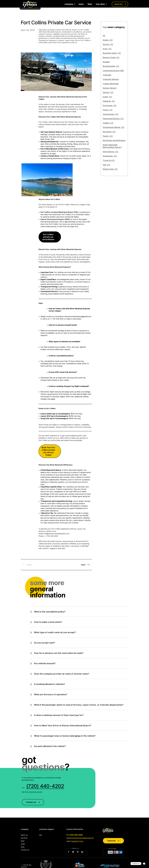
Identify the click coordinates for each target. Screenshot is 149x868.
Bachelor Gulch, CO (112, 53)
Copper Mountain (111, 84)
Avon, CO (107, 49)
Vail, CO (106, 165)
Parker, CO (108, 136)
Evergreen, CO (110, 105)
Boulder (106, 62)
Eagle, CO (107, 97)
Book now (113, 841)
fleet (90, 4)
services (24, 838)
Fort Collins (43, 122)
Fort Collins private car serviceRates (51, 237)
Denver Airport (110, 88)
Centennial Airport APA (113, 71)
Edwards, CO (109, 101)
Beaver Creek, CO (111, 57)
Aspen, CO (108, 40)
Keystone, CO (109, 132)
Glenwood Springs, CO (113, 119)
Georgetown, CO (110, 114)
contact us (25, 850)
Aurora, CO (108, 44)
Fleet (51, 272)
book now (119, 4)
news (81, 4)
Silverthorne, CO (110, 152)
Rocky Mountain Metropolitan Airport (112, 146)
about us (24, 835)
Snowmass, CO (110, 156)
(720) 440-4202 (76, 835)
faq (40, 835)
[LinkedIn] (82, 852)
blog (23, 847)
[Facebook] (69, 852)
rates (23, 844)
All (104, 36)
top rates (100, 4)
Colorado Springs (111, 79)
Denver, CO (108, 92)
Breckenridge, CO (111, 66)
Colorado (107, 75)
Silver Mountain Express (52, 541)
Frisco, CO (108, 110)
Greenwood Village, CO (113, 127)
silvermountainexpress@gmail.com (80, 838)
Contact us (33, 802)
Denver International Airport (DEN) (55, 219)
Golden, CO (108, 123)
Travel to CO (109, 160)
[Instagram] (78, 852)
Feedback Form (77, 841)
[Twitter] (73, 852)
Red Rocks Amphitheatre (114, 140)
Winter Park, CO (110, 169)
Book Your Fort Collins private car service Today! (50, 451)
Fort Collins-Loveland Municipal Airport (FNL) (59, 212)
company (69, 4)
